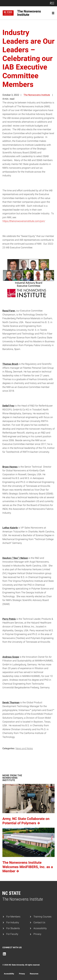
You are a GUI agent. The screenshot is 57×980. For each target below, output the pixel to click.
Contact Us (39, 922)
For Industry (13, 922)
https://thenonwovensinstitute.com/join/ (24, 221)
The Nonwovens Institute (37, 95)
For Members (13, 917)
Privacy (37, 934)
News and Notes (24, 748)
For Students (13, 928)
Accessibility (40, 928)
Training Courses (42, 917)
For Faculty (12, 934)
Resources (34, 974)
